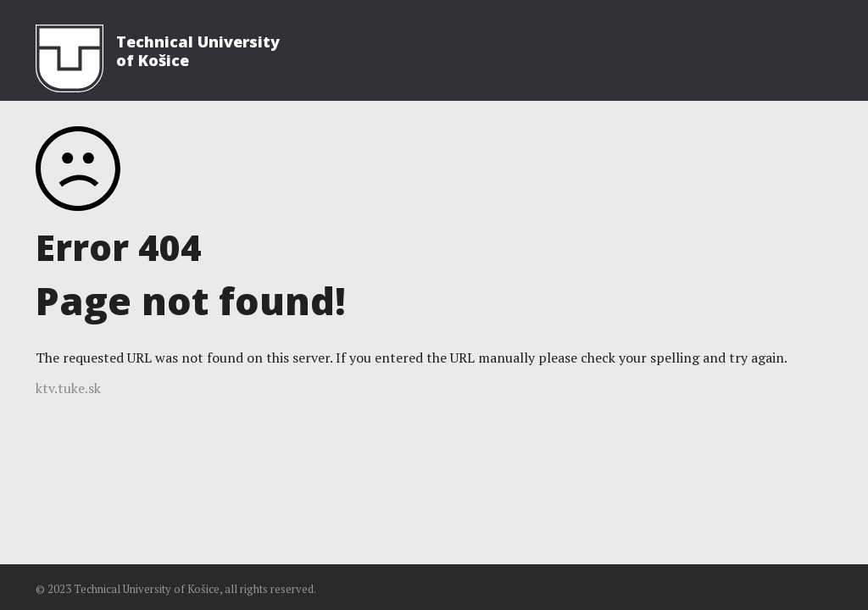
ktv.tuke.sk (68, 388)
